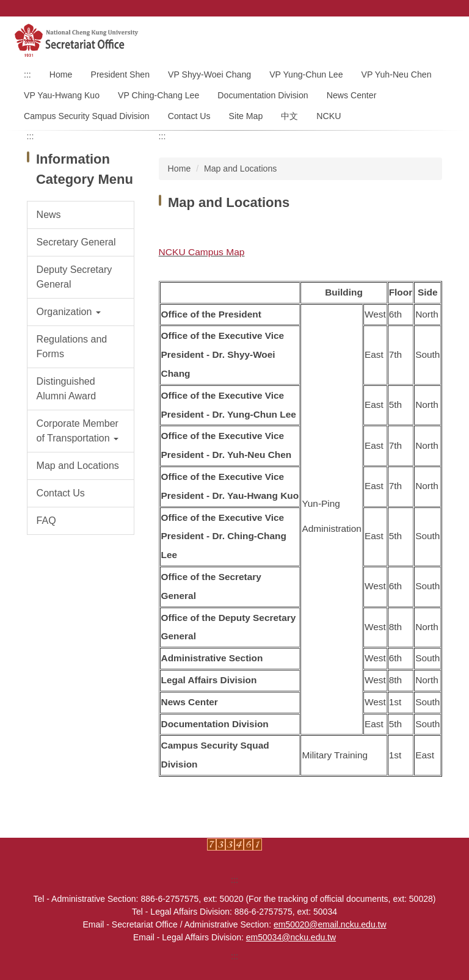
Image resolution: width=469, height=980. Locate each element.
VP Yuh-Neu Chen (397, 74)
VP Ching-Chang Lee (158, 95)
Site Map (246, 116)
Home (61, 74)
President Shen (120, 74)
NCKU (329, 116)
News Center (352, 95)
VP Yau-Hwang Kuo (62, 95)
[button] (81, 312)
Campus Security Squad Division (87, 116)
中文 (289, 116)
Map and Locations (240, 169)
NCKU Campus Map (202, 252)
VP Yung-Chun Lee (306, 74)
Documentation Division (263, 95)
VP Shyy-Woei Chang (209, 74)
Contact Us (189, 116)
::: (27, 74)
